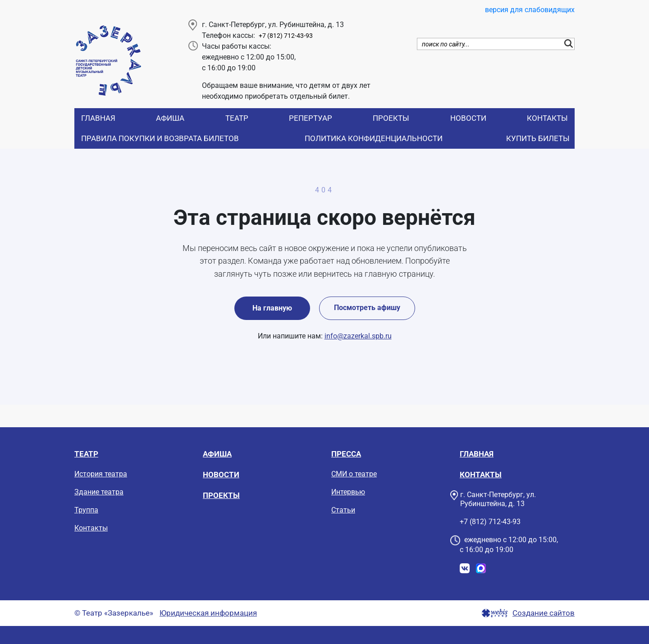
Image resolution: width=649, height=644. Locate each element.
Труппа (86, 510)
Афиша (170, 118)
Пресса (346, 454)
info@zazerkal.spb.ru (358, 336)
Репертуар (311, 118)
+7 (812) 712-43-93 (286, 36)
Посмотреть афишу (367, 308)
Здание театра (99, 492)
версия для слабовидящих (530, 10)
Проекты (391, 118)
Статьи (343, 510)
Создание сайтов (544, 613)
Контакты (547, 118)
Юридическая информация (208, 613)
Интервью (348, 492)
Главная (98, 118)
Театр (237, 118)
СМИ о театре (354, 474)
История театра (101, 474)
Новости (468, 118)
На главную (272, 308)
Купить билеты (538, 138)
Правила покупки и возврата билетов (160, 138)
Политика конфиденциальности (374, 138)
